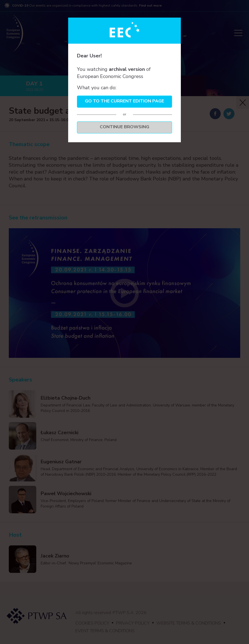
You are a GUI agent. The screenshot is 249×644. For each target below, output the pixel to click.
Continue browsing (125, 127)
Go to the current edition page (125, 101)
